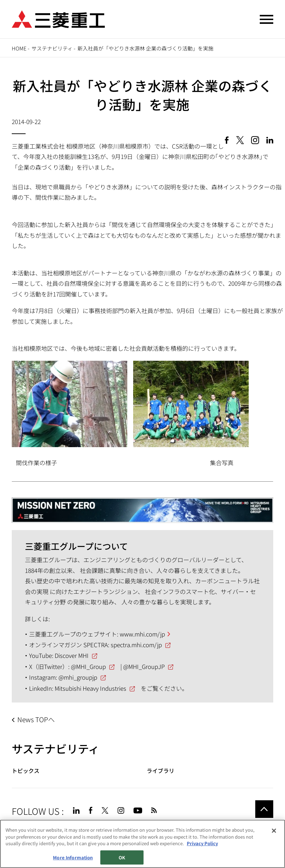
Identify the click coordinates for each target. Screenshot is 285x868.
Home (19, 48)
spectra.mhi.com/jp (136, 645)
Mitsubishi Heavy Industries (90, 688)
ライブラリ (160, 771)
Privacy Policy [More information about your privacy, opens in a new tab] (202, 844)
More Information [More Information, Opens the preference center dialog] (73, 857)
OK (122, 857)
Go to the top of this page (264, 809)
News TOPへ (36, 719)
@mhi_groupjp (78, 677)
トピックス (26, 771)
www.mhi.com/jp (142, 634)
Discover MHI (72, 655)
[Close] (274, 831)
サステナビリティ (52, 48)
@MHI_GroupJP (144, 666)
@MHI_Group (88, 666)
